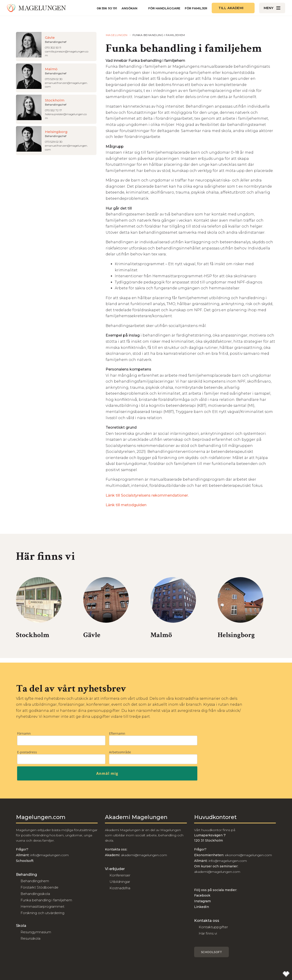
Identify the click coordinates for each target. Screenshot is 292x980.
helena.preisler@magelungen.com (66, 116)
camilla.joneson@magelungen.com (67, 53)
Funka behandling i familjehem (46, 900)
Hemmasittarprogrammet (42, 906)
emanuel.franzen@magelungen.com (66, 85)
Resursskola (30, 938)
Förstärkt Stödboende (39, 887)
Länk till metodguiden (126, 505)
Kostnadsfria (120, 888)
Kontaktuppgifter (213, 927)
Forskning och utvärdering (42, 913)
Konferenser (120, 875)
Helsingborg (236, 635)
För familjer (196, 8)
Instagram (202, 901)
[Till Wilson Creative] (286, 974)
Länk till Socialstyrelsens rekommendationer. (147, 495)
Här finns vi (208, 933)
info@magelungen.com (49, 855)
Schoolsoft (212, 952)
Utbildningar (120, 882)
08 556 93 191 (107, 8)
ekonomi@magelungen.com (248, 855)
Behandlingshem (35, 881)
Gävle (92, 635)
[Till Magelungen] (36, 8)
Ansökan (129, 8)
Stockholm (33, 635)
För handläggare (164, 8)
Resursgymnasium (36, 932)
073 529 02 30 (54, 79)
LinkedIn (202, 907)
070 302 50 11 (53, 48)
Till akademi (231, 8)
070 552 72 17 (53, 110)
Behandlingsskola (35, 894)
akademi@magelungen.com (144, 855)
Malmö (161, 635)
